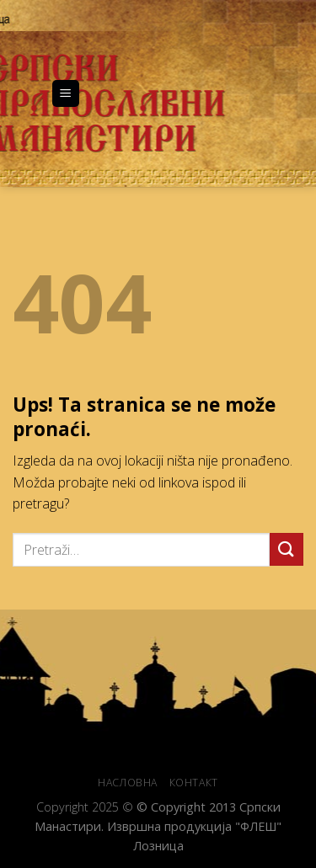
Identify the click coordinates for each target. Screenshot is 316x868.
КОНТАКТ (194, 783)
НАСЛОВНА (128, 783)
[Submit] (287, 549)
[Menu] (66, 94)
